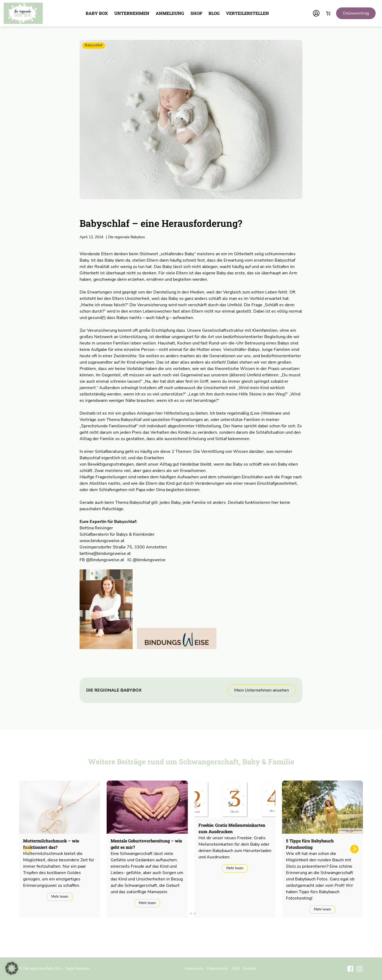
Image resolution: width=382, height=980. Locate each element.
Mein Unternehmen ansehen (262, 690)
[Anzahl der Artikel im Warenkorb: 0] (328, 13)
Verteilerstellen (248, 13)
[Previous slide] (28, 849)
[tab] (187, 913)
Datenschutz (217, 968)
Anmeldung (170, 13)
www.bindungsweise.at (102, 541)
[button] (12, 968)
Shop (196, 13)
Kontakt (250, 968)
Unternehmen (132, 13)
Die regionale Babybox (125, 237)
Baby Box (97, 13)
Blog (214, 13)
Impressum (194, 968)
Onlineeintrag (356, 13)
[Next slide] (354, 849)
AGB (235, 968)
